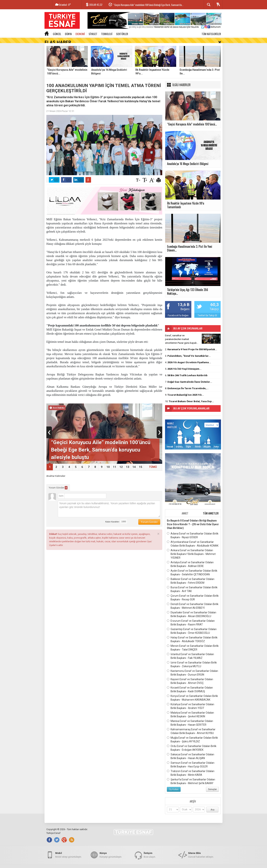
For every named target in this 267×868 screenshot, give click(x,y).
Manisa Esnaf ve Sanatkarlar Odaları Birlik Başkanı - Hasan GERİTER (190, 717)
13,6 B (184, 299)
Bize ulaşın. (150, 852)
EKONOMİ (80, 34)
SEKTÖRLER (122, 34)
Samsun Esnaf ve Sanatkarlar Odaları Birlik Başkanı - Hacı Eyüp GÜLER (191, 759)
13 (128, 462)
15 (141, 462)
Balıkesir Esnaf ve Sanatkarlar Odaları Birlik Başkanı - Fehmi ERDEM (191, 575)
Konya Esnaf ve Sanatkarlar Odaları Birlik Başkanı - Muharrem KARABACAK (192, 692)
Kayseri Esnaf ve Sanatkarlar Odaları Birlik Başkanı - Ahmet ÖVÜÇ (190, 676)
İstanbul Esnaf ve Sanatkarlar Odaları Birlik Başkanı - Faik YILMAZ (190, 650)
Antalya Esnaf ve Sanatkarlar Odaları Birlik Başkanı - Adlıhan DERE (190, 559)
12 (121, 462)
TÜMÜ (153, 462)
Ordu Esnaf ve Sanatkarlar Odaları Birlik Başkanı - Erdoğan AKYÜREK (192, 742)
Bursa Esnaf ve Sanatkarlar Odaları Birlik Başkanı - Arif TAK (192, 584)
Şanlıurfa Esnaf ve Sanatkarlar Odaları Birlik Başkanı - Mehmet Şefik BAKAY (191, 776)
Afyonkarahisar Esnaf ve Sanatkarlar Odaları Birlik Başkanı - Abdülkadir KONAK (193, 538)
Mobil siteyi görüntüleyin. (69, 852)
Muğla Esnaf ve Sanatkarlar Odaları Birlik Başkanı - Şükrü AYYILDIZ (192, 734)
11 (115, 462)
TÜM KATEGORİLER (211, 34)
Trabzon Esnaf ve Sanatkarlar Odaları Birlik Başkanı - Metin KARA (191, 767)
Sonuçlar (212, 784)
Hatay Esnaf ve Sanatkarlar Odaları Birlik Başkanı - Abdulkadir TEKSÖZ (192, 634)
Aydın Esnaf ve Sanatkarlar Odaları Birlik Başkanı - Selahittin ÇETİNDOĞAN (192, 567)
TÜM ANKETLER (211, 508)
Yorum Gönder (58, 482)
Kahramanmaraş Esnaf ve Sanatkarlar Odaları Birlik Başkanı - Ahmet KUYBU (191, 726)
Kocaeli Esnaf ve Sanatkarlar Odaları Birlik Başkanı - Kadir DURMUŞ (190, 684)
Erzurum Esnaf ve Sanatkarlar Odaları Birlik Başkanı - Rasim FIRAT (191, 617)
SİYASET (93, 34)
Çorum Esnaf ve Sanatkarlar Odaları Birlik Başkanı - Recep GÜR (193, 592)
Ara (212, 804)
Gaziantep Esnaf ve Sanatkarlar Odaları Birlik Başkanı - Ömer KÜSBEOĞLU (192, 625)
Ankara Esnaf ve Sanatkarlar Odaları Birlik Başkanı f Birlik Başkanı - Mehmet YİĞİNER (191, 548)
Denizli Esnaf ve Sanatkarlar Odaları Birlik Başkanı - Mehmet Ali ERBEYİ (193, 600)
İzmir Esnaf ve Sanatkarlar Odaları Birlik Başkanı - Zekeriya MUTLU (192, 659)
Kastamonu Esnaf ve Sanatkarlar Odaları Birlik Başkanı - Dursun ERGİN (192, 667)
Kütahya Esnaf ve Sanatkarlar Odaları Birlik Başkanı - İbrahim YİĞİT (191, 701)
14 (134, 462)
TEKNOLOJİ (107, 34)
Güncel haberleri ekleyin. (201, 852)
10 (108, 462)
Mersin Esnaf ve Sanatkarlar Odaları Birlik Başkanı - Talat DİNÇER (193, 642)
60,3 (215, 299)
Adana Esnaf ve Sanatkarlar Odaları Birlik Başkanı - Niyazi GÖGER (193, 530)
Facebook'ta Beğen (178, 310)
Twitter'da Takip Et (207, 310)
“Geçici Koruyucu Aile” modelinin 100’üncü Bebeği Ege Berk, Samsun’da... (148, 5)
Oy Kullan (174, 784)
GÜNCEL (57, 34)
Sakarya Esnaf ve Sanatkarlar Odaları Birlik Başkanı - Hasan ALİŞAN (191, 751)
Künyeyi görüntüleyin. (111, 852)
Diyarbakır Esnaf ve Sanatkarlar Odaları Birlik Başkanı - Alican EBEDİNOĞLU (192, 609)
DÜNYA (68, 34)
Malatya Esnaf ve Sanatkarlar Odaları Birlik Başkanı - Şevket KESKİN (190, 709)
